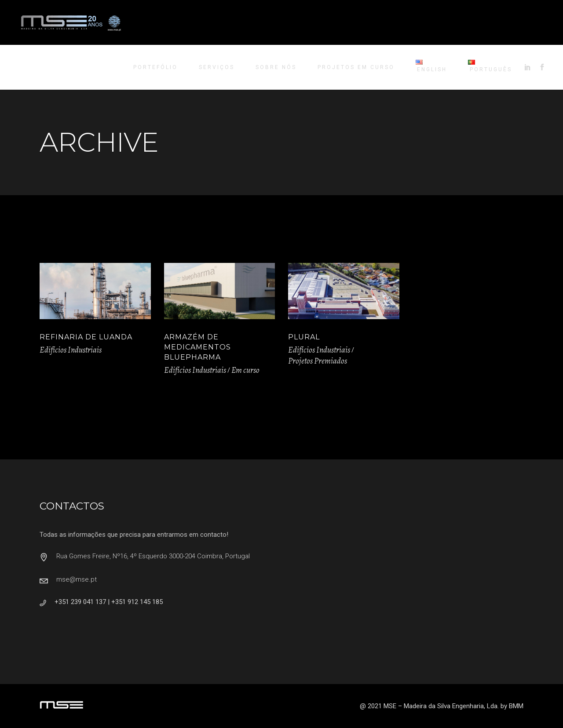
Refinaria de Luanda (86, 337)
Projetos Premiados (318, 361)
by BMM (512, 706)
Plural (304, 337)
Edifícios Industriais (71, 350)
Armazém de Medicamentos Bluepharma (197, 347)
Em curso (245, 370)
